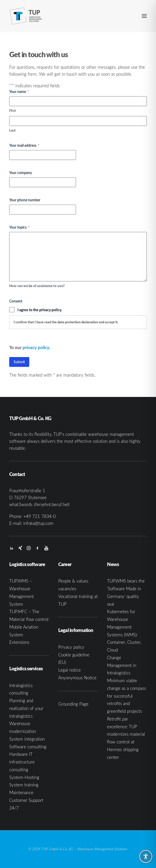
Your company (21, 173)
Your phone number (25, 200)
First (13, 110)
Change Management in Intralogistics (122, 665)
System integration (27, 739)
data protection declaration (78, 322)
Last (12, 130)
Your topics (19, 227)
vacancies (67, 589)
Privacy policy (71, 647)
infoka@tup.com (38, 523)
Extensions (19, 642)
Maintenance (21, 792)
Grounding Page (73, 704)
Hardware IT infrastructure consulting (22, 762)
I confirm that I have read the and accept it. (66, 322)
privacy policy (36, 347)
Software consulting (28, 747)
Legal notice (70, 670)
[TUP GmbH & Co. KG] (26, 16)
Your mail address (24, 145)
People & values (73, 581)
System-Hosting (24, 777)
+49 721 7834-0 (40, 516)
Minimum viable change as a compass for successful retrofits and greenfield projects (126, 696)
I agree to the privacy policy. (40, 310)
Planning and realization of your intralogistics (26, 708)
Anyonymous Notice (77, 678)
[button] (144, 16)
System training (24, 785)
